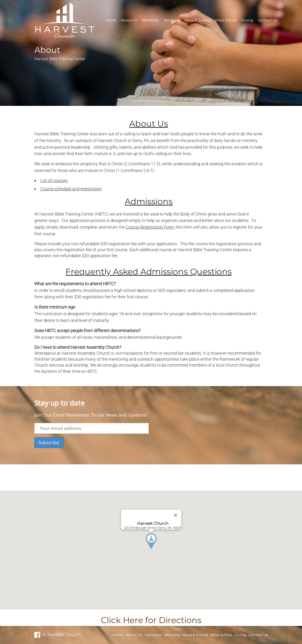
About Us (129, 20)
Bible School (226, 20)
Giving (247, 20)
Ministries (151, 20)
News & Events (197, 20)
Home (111, 20)
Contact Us (267, 20)
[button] (160, 550)
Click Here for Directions (151, 620)
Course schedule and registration (71, 189)
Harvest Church (113, 140)
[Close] (175, 515)
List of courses (54, 180)
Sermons (172, 20)
